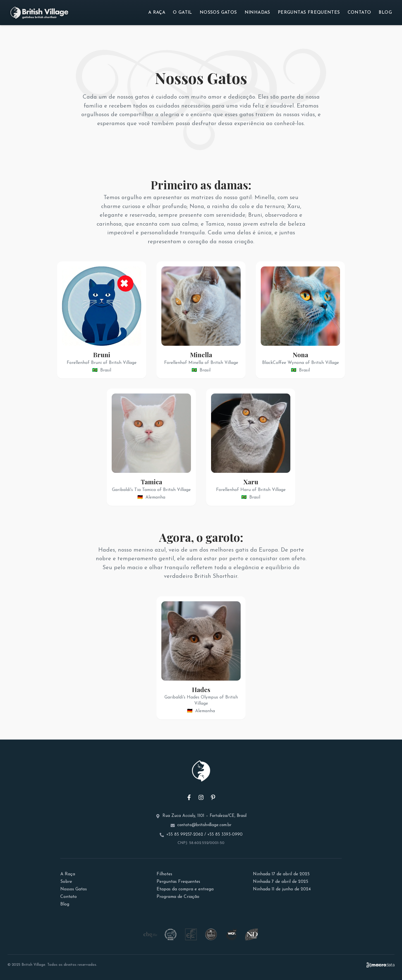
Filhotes (164, 874)
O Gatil (182, 13)
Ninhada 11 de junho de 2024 (282, 889)
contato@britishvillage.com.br (204, 825)
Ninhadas (257, 13)
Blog (385, 13)
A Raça (157, 13)
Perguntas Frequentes (309, 13)
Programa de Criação (178, 897)
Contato (359, 13)
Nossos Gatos (218, 13)
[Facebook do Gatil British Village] (189, 797)
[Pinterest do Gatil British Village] (213, 797)
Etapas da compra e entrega (185, 889)
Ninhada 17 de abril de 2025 (281, 874)
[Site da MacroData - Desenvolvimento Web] (381, 965)
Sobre (66, 882)
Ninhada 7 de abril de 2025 (281, 882)
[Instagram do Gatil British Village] (201, 797)
